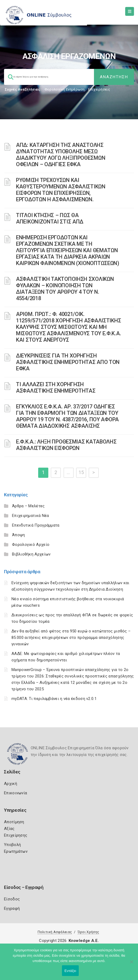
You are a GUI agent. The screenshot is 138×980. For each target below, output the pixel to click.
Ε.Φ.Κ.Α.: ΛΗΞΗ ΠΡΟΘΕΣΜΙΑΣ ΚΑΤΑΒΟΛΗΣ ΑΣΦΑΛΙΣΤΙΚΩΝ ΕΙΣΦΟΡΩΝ (66, 445)
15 (81, 472)
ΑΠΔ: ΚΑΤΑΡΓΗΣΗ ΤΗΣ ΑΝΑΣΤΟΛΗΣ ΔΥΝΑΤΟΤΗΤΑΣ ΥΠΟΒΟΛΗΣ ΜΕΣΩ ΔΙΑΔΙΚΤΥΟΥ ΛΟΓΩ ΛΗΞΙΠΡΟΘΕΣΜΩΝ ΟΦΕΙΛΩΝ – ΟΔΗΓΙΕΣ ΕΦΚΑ (61, 155)
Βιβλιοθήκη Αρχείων (31, 554)
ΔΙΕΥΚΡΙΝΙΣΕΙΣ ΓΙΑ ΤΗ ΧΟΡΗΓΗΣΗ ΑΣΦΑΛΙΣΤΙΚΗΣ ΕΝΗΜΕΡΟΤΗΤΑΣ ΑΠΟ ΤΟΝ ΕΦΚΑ (68, 362)
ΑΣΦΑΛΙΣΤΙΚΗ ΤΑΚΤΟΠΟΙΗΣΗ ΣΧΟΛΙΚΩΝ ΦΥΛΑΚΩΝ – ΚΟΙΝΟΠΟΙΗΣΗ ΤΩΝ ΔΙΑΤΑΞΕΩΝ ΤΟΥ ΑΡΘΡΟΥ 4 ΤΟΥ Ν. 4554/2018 (65, 289)
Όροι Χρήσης (88, 932)
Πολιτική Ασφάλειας (55, 932)
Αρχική (11, 784)
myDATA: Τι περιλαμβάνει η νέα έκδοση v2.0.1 (54, 699)
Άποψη (19, 535)
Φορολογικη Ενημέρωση (65, 89)
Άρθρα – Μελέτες (28, 506)
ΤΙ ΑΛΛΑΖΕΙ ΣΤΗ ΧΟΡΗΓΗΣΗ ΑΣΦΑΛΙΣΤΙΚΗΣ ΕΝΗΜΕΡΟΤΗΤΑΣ (56, 387)
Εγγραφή (12, 908)
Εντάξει (70, 971)
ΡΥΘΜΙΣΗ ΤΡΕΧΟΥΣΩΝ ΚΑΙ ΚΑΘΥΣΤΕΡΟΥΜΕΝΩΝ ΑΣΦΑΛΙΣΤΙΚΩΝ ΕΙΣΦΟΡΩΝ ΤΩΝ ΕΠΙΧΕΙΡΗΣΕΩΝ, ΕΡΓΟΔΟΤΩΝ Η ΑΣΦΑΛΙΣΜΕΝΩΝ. (61, 190)
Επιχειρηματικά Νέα (30, 516)
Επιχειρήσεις (99, 89)
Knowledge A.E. (84, 941)
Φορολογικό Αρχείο (31, 545)
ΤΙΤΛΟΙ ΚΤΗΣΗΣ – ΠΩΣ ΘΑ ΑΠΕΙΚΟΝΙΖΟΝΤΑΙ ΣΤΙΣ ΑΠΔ (50, 218)
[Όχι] (131, 964)
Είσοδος (12, 899)
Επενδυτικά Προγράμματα (36, 525)
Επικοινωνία (15, 793)
